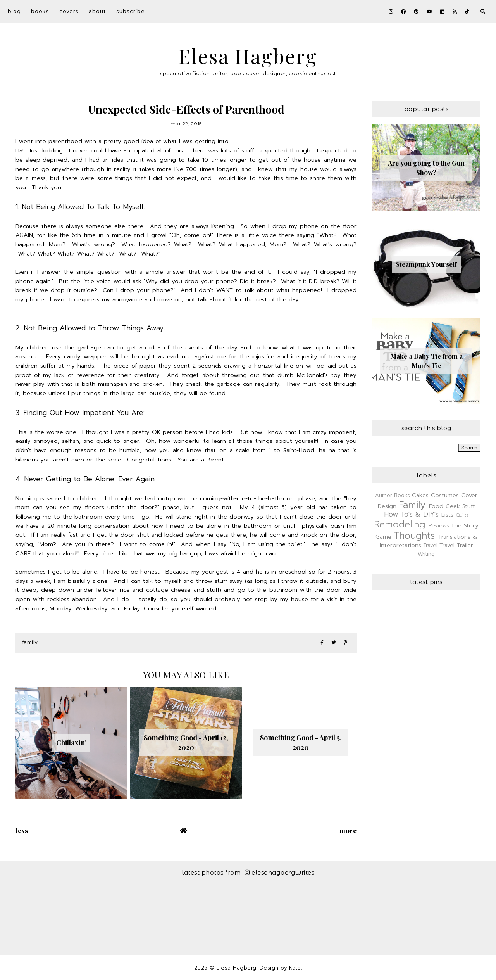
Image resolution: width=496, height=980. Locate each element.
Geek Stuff (460, 506)
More (348, 830)
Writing (426, 554)
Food (436, 506)
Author (384, 495)
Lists (447, 515)
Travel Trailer (456, 545)
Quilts (462, 515)
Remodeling (400, 524)
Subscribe (131, 11)
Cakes (420, 495)
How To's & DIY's (411, 514)
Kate (295, 968)
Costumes (445, 495)
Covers (69, 11)
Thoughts (414, 536)
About (97, 11)
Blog (14, 11)
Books (40, 11)
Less (22, 830)
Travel (431, 545)
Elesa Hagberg (248, 56)
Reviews (439, 526)
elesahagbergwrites (280, 872)
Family (30, 642)
